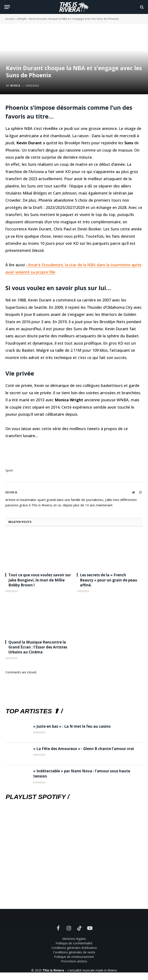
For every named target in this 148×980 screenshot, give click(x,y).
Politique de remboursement (74, 957)
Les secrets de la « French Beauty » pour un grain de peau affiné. (109, 580)
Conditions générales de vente (74, 952)
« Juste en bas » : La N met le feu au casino (72, 726)
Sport (9, 470)
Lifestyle (22, 19)
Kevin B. (16, 86)
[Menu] (7, 7)
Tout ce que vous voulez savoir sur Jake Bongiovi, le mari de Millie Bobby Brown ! (40, 580)
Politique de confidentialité (74, 943)
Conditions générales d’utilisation (74, 948)
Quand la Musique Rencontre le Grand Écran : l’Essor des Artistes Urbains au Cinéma (38, 647)
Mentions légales (74, 939)
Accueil (10, 19)
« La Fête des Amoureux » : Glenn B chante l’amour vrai (84, 749)
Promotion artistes (74, 961)
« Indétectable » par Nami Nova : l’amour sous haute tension (82, 774)
